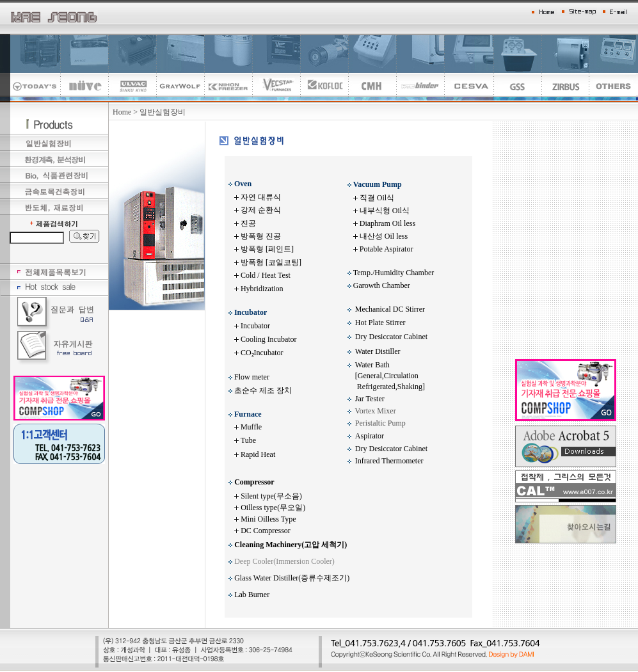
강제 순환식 (261, 210)
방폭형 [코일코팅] (271, 262)
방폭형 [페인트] (267, 249)
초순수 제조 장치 (263, 390)
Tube (248, 440)
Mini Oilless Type (268, 519)
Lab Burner (252, 595)
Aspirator (370, 436)
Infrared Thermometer (389, 461)
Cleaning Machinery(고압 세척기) (291, 545)
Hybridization (262, 289)
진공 (248, 223)
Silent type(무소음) (271, 496)
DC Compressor (266, 531)
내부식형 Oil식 (385, 211)
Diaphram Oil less (387, 223)
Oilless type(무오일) (273, 508)
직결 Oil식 (377, 198)
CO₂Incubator (262, 353)
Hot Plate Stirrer (380, 323)
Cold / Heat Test (266, 275)
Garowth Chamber (383, 285)
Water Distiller (378, 351)
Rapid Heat (258, 454)
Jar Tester (370, 399)
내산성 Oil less (384, 236)
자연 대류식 (261, 197)
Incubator (254, 326)
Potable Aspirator (387, 249)
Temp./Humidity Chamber (394, 273)
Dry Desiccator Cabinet (391, 337)
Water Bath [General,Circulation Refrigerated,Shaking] (386, 376)
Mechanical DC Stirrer (390, 309)
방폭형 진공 (261, 236)
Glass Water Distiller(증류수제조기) (292, 578)
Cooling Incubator (269, 339)
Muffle (251, 427)
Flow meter (252, 377)
